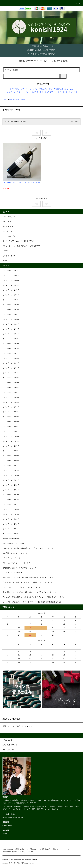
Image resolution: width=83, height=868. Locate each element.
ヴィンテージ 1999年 (11, 407)
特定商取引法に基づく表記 (47, 849)
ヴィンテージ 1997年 (11, 397)
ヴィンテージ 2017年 (11, 495)
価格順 (17, 122)
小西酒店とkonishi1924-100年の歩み (31, 61)
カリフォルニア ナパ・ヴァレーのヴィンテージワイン (22, 587)
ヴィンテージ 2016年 (11, 490)
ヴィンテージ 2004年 (11, 431)
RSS (28, 852)
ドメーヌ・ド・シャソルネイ (13, 573)
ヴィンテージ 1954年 (11, 280)
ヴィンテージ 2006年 (11, 441)
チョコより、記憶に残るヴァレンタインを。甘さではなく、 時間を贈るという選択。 (34, 597)
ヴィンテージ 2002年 (11, 422)
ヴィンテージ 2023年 (11, 524)
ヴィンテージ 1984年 (11, 334)
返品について (34, 849)
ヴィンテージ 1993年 (11, 378)
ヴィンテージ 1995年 (11, 388)
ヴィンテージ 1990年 (11, 363)
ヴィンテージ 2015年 (11, 485)
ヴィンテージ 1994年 (11, 383)
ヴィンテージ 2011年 (11, 466)
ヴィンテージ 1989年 (11, 358)
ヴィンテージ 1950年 (11, 275)
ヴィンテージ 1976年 (11, 305)
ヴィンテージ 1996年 (11, 392)
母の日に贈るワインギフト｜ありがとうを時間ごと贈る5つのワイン (27, 582)
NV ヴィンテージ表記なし (12, 539)
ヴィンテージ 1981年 (11, 319)
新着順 (23, 122)
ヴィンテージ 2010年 (11, 461)
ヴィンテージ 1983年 (11, 329)
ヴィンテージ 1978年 (11, 310)
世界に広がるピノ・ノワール (13, 543)
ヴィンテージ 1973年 (11, 295)
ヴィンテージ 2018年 (11, 500)
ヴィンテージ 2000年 (11, 412)
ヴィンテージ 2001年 (11, 417)
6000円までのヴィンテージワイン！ (16, 553)
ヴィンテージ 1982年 (11, 324)
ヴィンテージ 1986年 (11, 344)
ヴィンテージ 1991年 (11, 368)
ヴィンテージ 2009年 (11, 456)
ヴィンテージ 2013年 (11, 475)
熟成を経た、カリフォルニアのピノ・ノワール (20, 568)
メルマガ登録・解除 (9, 852)
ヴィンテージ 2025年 (11, 534)
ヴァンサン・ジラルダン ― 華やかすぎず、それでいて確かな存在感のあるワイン (32, 602)
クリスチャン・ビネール (11, 558)
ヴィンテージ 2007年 (11, 446)
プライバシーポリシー (64, 849)
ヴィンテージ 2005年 (11, 436)
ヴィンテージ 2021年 (11, 514)
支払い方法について (9, 849)
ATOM (33, 852)
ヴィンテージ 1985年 (11, 339)
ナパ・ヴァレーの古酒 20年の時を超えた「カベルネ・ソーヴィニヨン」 (29, 548)
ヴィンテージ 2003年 (11, 427)
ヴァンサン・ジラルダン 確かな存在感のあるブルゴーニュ (51, 89)
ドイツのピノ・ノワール (19, 89)
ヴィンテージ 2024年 (11, 529)
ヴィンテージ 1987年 (11, 349)
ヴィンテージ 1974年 (11, 300)
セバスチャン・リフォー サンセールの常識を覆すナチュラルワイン (31, 92)
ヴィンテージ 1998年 (11, 402)
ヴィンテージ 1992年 (11, 373)
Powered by (18, 864)
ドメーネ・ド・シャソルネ (67, 92)
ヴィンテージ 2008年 (11, 451)
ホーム (5, 99)
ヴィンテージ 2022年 (11, 519)
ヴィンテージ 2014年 (11, 480)
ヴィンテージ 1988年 (11, 353)
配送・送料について (22, 849)
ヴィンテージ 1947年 (17, 99)
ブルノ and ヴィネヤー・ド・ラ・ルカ (16, 563)
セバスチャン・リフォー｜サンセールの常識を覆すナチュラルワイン (28, 578)
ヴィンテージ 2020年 (11, 509)
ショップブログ (21, 852)
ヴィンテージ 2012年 (11, 470)
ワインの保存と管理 (58, 61)
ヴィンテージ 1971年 (11, 290)
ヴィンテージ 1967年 (11, 285)
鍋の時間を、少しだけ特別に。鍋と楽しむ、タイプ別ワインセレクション (29, 592)
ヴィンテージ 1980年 (11, 315)
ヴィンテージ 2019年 (11, 504)
